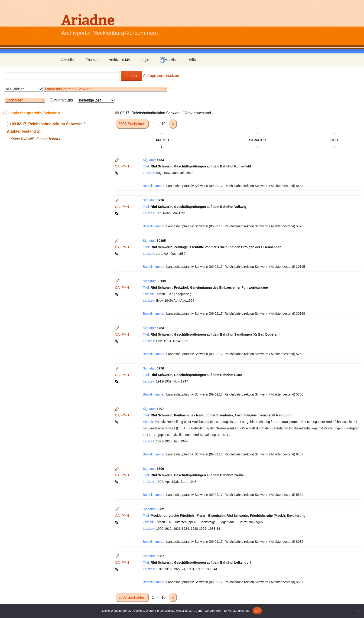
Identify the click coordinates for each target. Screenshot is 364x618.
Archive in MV (120, 60)
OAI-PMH (122, 166)
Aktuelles (68, 60)
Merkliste (169, 60)
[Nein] (358, 611)
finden (132, 76)
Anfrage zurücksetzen (161, 76)
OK (257, 611)
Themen (92, 60)
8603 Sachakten (132, 124)
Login (145, 60)
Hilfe (192, 60)
